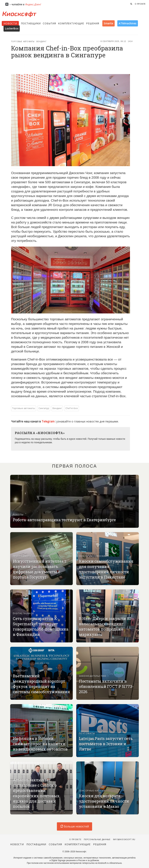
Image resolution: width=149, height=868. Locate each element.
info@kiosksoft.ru (124, 839)
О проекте (140, 4)
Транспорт (20, 671)
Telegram (48, 421)
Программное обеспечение (31, 556)
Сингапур (44, 408)
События (49, 23)
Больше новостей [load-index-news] (75, 826)
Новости (10, 23)
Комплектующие (71, 23)
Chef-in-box (72, 408)
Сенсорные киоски (92, 556)
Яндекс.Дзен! (33, 4)
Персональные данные (97, 839)
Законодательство (92, 676)
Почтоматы (87, 733)
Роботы (18, 515)
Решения (93, 23)
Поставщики (31, 23)
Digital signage (23, 613)
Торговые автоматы (23, 41)
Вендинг (41, 41)
